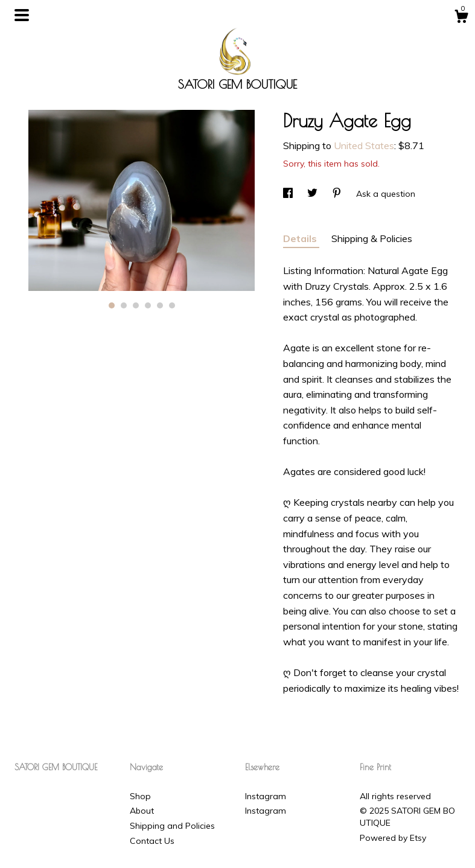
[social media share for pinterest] (338, 194)
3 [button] (136, 305)
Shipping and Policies (172, 826)
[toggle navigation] (22, 15)
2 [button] (124, 305)
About (142, 811)
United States (364, 145)
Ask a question (386, 194)
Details (301, 238)
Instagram (266, 796)
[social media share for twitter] (314, 194)
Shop (140, 796)
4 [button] (148, 305)
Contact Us (152, 841)
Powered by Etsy (393, 838)
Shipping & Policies (372, 238)
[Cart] (461, 18)
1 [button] (112, 305)
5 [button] (160, 305)
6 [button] (172, 305)
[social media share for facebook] (289, 194)
